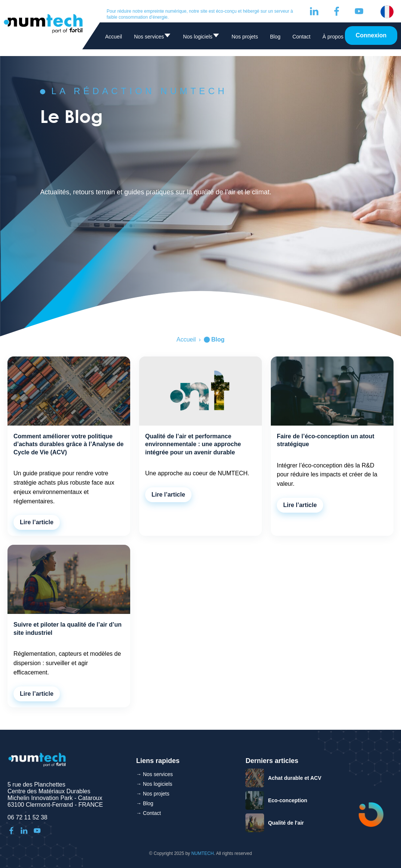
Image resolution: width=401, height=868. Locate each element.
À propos (333, 37)
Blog (275, 37)
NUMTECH (202, 853)
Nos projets (245, 37)
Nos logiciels (201, 38)
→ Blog (145, 803)
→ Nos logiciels (154, 784)
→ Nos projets (153, 794)
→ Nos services (154, 774)
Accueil (114, 37)
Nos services (152, 38)
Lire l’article (37, 522)
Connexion (371, 35)
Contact (301, 37)
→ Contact (149, 813)
